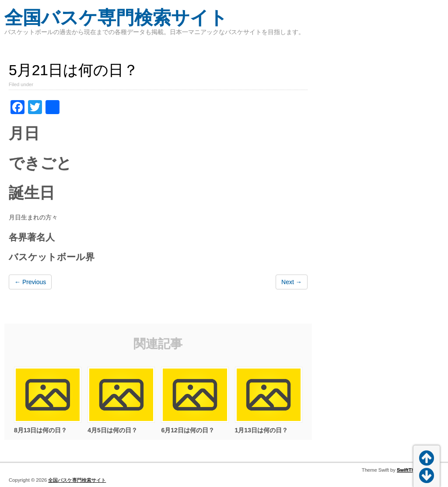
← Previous (30, 282)
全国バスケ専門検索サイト (116, 18)
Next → (292, 282)
